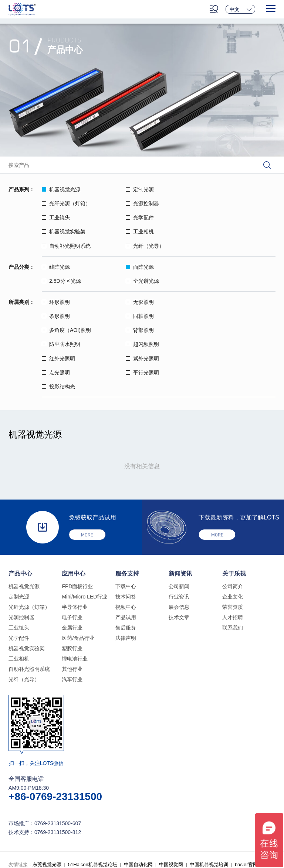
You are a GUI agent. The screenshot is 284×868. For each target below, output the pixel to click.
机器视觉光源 (61, 189)
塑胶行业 (72, 605)
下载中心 (126, 543)
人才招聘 (233, 574)
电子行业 (72, 574)
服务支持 (127, 531)
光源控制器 (58, 203)
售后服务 (126, 585)
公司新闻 (179, 543)
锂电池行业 (75, 616)
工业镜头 (134, 203)
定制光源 (134, 189)
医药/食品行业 (78, 595)
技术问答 (126, 554)
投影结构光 (58, 344)
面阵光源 (134, 253)
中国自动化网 (138, 822)
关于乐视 (234, 531)
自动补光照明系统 (222, 217)
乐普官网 (34, 833)
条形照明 (212, 288)
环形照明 (56, 288)
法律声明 (126, 595)
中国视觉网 (171, 822)
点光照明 (134, 330)
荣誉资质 (233, 564)
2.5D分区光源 (217, 253)
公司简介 (233, 543)
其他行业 (72, 626)
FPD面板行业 (77, 543)
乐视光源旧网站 (66, 833)
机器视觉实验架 (64, 217)
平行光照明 (214, 330)
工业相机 (134, 217)
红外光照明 (214, 316)
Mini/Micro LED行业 (84, 554)
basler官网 (246, 822)
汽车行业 (72, 637)
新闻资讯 (180, 531)
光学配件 (212, 203)
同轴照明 (56, 302)
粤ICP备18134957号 (170, 844)
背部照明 (212, 302)
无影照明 (134, 288)
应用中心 (74, 531)
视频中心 (126, 564)
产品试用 (126, 574)
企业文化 (233, 554)
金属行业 (72, 585)
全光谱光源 (58, 267)
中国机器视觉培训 (209, 822)
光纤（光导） (61, 231)
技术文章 (179, 574)
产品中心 (20, 531)
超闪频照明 (136, 316)
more (87, 492)
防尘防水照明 (61, 316)
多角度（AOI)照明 (144, 302)
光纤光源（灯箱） (222, 189)
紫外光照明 (58, 330)
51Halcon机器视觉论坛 (93, 822)
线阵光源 (56, 253)
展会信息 (179, 564)
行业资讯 (179, 554)
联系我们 (233, 585)
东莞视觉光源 (47, 822)
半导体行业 (75, 564)
